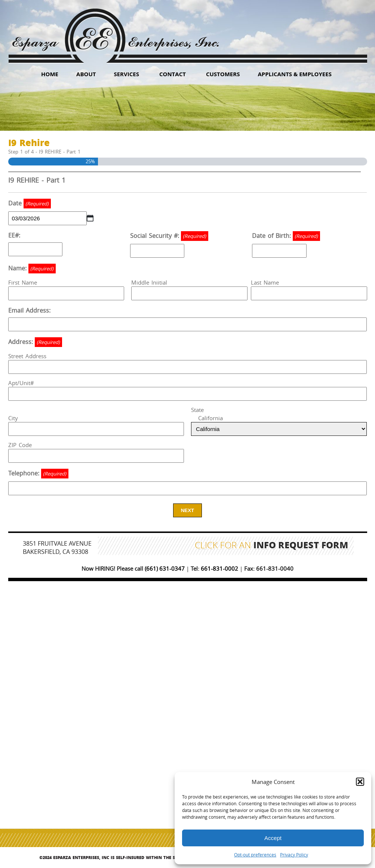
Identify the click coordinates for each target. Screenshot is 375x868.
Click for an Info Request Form (272, 546)
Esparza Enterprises (115, 30)
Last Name (265, 282)
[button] (360, 782)
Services (126, 74)
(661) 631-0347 (165, 568)
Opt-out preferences (255, 855)
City (13, 418)
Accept (273, 838)
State (197, 410)
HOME (50, 74)
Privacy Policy (294, 855)
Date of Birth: (286, 236)
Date (30, 204)
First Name (23, 282)
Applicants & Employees (295, 74)
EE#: (14, 235)
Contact (173, 74)
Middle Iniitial (149, 282)
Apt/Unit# (21, 383)
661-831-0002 (219, 568)
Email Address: (29, 310)
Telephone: (38, 474)
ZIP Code (20, 445)
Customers (223, 74)
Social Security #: (169, 236)
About (86, 74)
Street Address (27, 356)
